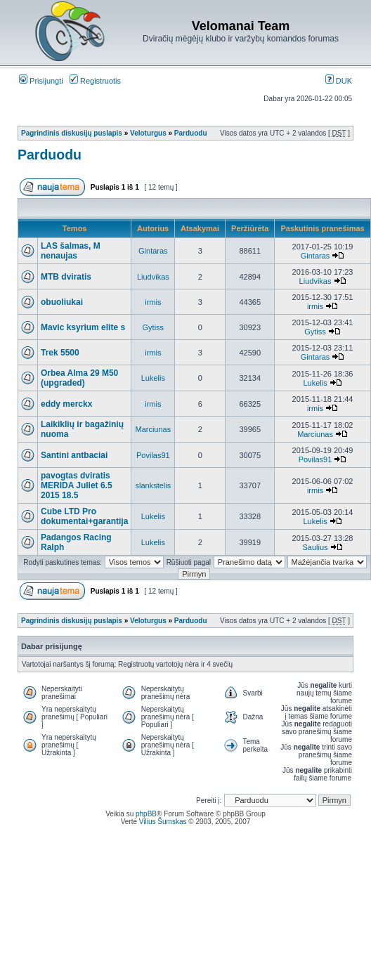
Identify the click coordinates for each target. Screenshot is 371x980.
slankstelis (153, 485)
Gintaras (153, 251)
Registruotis (95, 81)
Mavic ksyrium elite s (83, 327)
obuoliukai (62, 302)
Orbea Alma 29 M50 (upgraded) (79, 378)
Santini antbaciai (74, 455)
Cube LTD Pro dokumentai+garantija (84, 516)
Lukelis (153, 378)
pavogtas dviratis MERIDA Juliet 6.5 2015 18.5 (77, 485)
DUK (339, 81)
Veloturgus (148, 133)
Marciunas (153, 429)
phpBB (146, 814)
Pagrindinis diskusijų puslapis (72, 133)
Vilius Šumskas (163, 822)
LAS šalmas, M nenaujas (71, 251)
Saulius (315, 547)
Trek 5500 (60, 353)
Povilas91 (153, 455)
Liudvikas (153, 277)
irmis (153, 302)
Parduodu (191, 133)
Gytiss (154, 327)
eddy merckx (66, 404)
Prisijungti (41, 81)
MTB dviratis (66, 277)
